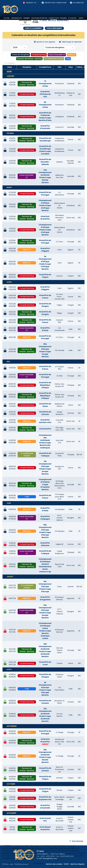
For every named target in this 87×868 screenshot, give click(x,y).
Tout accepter (9, 863)
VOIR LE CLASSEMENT (33, 28)
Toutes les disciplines (20, 55)
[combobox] (30, 3)
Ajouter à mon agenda (44, 42)
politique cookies (20, 858)
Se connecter (77, 3)
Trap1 (68, 59)
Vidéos (81, 18)
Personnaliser (39, 863)
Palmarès (63, 18)
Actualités (72, 18)
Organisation (17, 18)
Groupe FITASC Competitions (54, 3)
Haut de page (76, 841)
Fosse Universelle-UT (57, 55)
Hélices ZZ (72, 55)
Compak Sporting (39, 55)
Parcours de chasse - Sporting (29, 59)
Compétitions (53, 18)
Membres (27, 18)
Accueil (7, 18)
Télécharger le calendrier (70, 42)
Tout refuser (24, 863)
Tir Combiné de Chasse (54, 59)
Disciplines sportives (39, 18)
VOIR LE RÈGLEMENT (54, 28)
